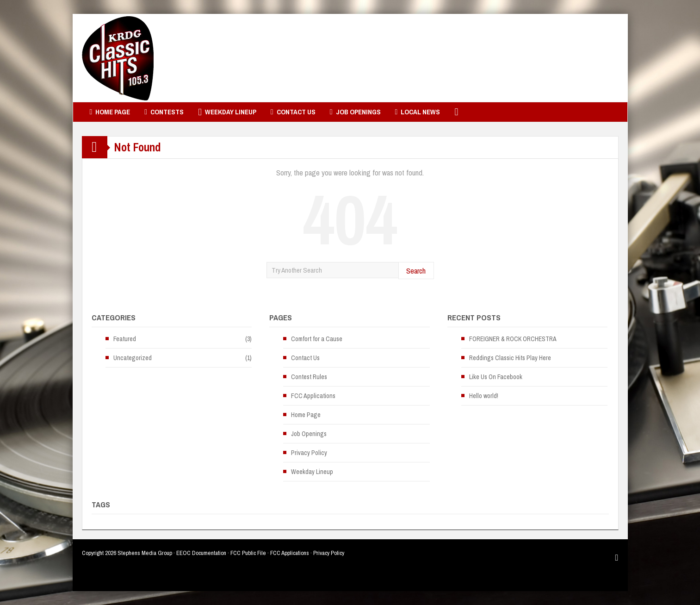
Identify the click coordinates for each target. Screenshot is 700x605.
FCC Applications (313, 396)
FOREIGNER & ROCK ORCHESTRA (513, 339)
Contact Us (293, 112)
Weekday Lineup (227, 112)
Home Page (110, 112)
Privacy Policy (309, 453)
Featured (125, 339)
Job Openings (355, 112)
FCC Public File (248, 553)
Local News (418, 112)
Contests (164, 112)
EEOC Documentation (201, 553)
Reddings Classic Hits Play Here (510, 358)
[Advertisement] (450, 58)
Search (416, 271)
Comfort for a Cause (317, 339)
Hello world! (484, 396)
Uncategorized (133, 358)
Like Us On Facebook (496, 377)
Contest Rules (309, 377)
